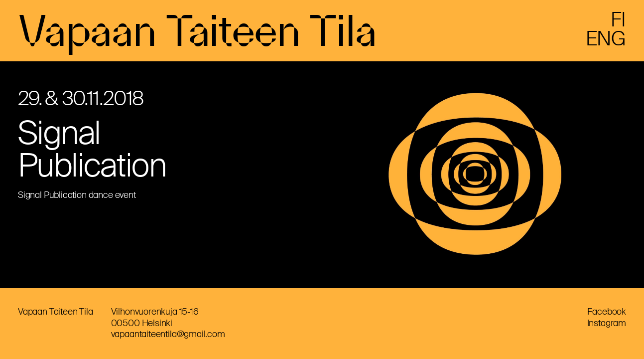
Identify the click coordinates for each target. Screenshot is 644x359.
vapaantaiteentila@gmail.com (168, 334)
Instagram (607, 323)
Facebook (607, 312)
